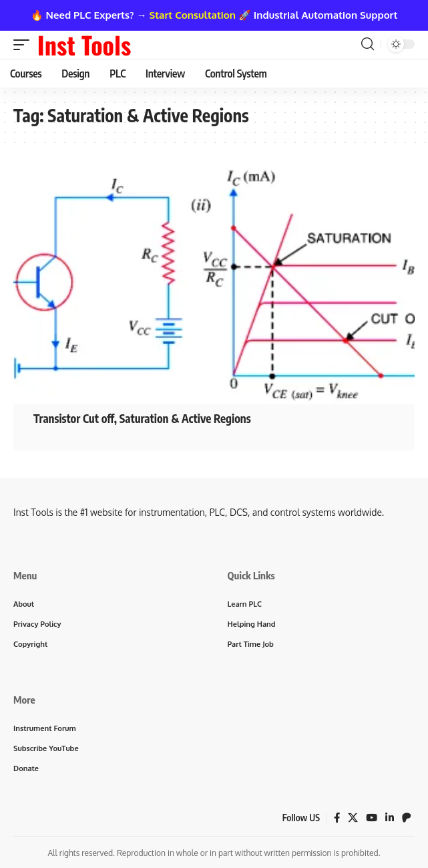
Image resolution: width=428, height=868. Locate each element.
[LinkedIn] (390, 818)
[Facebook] (337, 818)
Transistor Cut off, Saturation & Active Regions (142, 418)
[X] (353, 818)
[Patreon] (407, 818)
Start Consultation (193, 15)
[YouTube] (372, 818)
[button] (25, 45)
